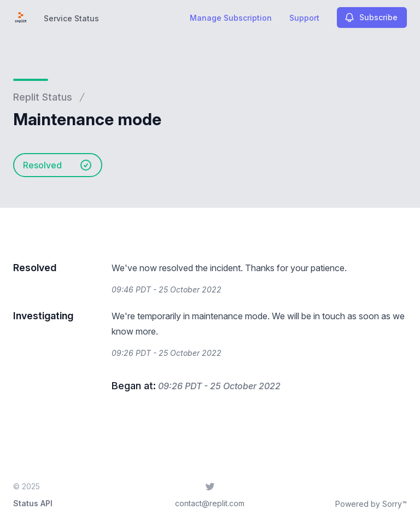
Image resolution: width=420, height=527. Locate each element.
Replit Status (43, 97)
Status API (33, 503)
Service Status (71, 18)
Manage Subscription (231, 18)
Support (304, 18)
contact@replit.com (210, 503)
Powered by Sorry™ (371, 504)
